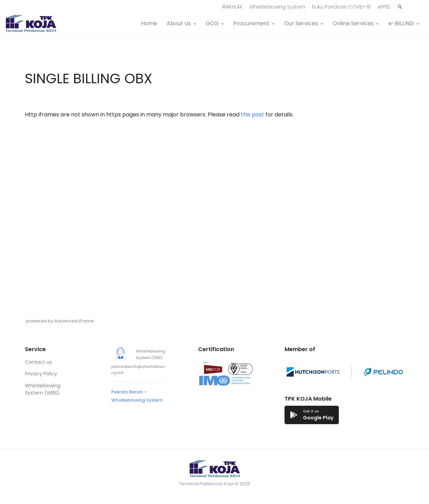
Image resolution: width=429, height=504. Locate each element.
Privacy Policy (41, 374)
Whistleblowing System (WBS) (43, 389)
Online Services (353, 23)
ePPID (384, 7)
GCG (212, 23)
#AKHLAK (232, 7)
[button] (400, 7)
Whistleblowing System (277, 7)
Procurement (251, 23)
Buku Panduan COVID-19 (341, 7)
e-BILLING (401, 23)
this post (252, 114)
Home (149, 23)
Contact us (38, 362)
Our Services (301, 23)
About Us (179, 23)
